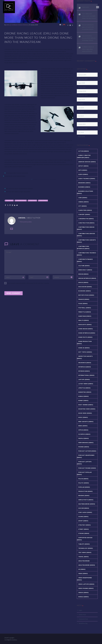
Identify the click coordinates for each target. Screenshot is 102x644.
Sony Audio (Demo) (85, 512)
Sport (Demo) (83, 521)
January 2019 (82, 124)
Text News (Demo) (85, 552)
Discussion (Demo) (85, 287)
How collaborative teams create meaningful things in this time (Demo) (89, 16)
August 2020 (81, 83)
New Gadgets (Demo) (86, 422)
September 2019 (83, 95)
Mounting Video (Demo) (87, 409)
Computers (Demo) (85, 210)
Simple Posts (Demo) (86, 500)
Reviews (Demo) (84, 496)
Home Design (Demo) (86, 329)
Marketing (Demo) (85, 392)
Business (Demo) (84, 187)
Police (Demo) (83, 479)
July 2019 (81, 104)
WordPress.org (83, 623)
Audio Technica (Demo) (87, 179)
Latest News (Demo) (86, 384)
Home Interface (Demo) (87, 333)
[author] (15, 277)
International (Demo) (86, 375)
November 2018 (83, 128)
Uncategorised (84, 561)
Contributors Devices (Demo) (19, 25)
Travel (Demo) (83, 557)
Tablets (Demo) (84, 544)
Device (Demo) (83, 283)
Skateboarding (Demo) (87, 504)
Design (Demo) (83, 274)
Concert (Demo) (84, 214)
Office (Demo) (83, 430)
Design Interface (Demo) (87, 278)
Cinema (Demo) (83, 202)
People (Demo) (84, 438)
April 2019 (81, 116)
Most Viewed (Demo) (86, 405)
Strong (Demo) (84, 533)
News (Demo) (83, 426)
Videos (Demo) (83, 593)
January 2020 (82, 87)
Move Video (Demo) (85, 413)
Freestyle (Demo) (85, 312)
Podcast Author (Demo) (87, 451)
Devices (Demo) (43, 201)
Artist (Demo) (83, 166)
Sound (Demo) (83, 517)
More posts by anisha (26, 222)
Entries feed (82, 615)
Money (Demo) (83, 401)
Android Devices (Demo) (87, 162)
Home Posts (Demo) (85, 337)
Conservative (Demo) (86, 219)
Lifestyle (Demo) (84, 388)
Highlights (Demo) (85, 325)
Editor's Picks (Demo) (86, 295)
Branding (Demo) (84, 183)
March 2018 (81, 137)
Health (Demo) (84, 320)
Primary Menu (98, 7)
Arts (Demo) (83, 170)
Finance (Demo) (84, 299)
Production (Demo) (85, 491)
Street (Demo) (84, 529)
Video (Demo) (83, 574)
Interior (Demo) (84, 371)
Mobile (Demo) (83, 396)
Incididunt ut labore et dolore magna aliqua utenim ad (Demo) (88, 49)
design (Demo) (33, 201)
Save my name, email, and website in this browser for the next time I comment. (28, 283)
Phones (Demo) (84, 447)
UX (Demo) (82, 569)
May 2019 (81, 112)
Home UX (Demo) (84, 348)
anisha (8, 25)
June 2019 (81, 108)
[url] (63, 277)
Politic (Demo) (84, 483)
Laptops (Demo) (84, 380)
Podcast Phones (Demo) (87, 468)
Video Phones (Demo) (86, 588)
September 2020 (83, 79)
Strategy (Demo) (85, 525)
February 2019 (82, 120)
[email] (39, 277)
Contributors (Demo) (21, 201)
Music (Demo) (83, 417)
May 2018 (81, 132)
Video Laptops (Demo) (86, 584)
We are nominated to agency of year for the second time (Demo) (88, 27)
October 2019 (82, 91)
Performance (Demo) (86, 443)
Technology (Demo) (86, 548)
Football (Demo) (85, 308)
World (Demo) (83, 597)
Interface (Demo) (85, 367)
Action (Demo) (84, 151)
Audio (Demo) (83, 174)
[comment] (39, 262)
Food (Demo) (83, 304)
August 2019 (81, 99)
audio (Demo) (9, 201)
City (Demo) (83, 206)
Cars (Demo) (83, 198)
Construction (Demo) (86, 223)
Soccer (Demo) (84, 508)
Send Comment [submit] (14, 293)
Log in (80, 610)
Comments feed (83, 619)
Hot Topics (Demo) (85, 352)
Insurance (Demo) (85, 363)
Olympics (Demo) (84, 434)
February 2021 (82, 75)
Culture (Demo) (84, 266)
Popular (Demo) (84, 487)
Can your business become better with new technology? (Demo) (89, 38)
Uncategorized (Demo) (87, 565)
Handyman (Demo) (85, 316)
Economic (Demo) (85, 291)
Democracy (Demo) (85, 270)
